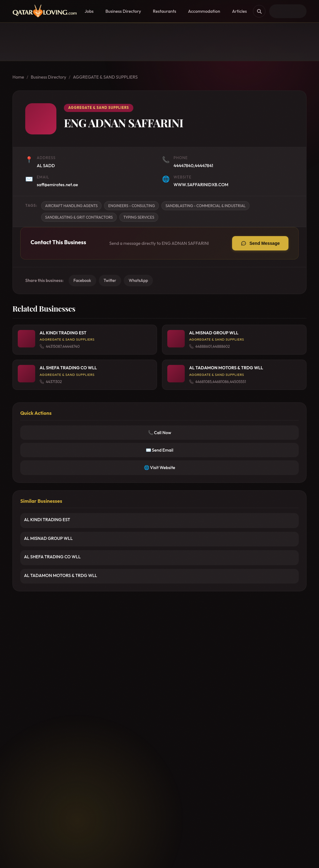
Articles (240, 11)
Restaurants (165, 11)
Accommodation (204, 11)
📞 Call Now (160, 433)
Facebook (82, 280)
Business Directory (123, 11)
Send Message (265, 243)
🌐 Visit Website (159, 468)
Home (18, 77)
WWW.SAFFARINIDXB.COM (201, 185)
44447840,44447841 (193, 166)
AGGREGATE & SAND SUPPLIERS (105, 77)
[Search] (259, 11)
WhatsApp (138, 280)
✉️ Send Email (160, 450)
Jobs (89, 11)
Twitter (110, 280)
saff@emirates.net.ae (57, 185)
